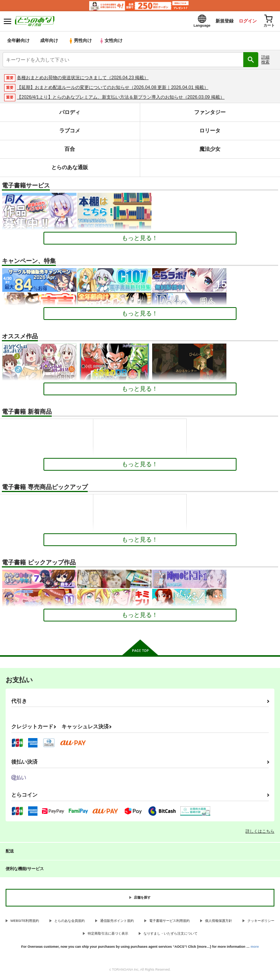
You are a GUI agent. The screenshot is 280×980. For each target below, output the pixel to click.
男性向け (81, 43)
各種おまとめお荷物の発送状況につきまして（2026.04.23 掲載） (83, 80)
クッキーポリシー (261, 923)
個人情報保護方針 (219, 923)
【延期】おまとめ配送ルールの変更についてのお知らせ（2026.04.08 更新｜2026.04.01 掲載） (113, 90)
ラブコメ (70, 133)
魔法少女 (210, 151)
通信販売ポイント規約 (117, 923)
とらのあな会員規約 (70, 923)
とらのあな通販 (70, 170)
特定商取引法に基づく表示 (108, 936)
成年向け (49, 43)
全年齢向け (19, 43)
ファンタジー (210, 115)
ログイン (243, 22)
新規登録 (217, 22)
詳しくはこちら (260, 833)
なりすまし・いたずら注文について (171, 936)
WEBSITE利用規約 (25, 923)
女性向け (113, 43)
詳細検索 (265, 62)
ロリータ (210, 133)
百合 (70, 151)
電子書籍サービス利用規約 (169, 923)
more (255, 949)
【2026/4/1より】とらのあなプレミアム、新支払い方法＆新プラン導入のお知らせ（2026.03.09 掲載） (121, 99)
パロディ (70, 115)
